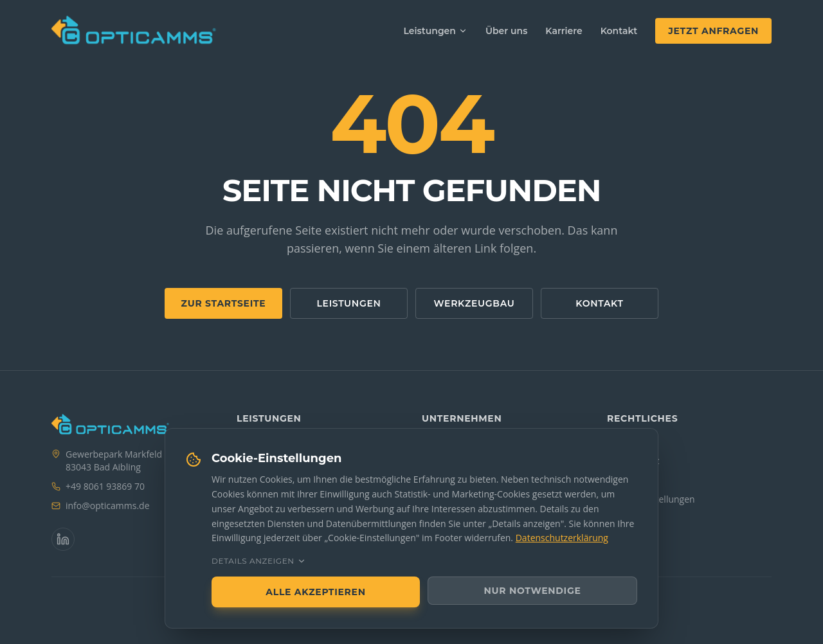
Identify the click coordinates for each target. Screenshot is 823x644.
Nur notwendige (533, 591)
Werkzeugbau (475, 303)
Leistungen (436, 31)
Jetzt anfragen (713, 31)
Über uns (506, 31)
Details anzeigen (259, 561)
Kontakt (619, 31)
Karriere (564, 31)
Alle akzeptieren (315, 592)
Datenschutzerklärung (562, 538)
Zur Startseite (224, 303)
